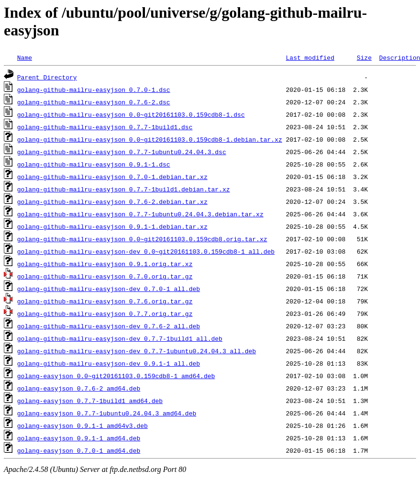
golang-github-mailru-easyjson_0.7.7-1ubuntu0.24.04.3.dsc (122, 152)
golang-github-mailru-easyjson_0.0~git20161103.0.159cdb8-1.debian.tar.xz (150, 139)
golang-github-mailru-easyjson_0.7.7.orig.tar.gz (105, 314)
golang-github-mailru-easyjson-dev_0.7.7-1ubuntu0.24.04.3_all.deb (137, 351)
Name (25, 57)
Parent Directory (47, 77)
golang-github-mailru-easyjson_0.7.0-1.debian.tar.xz (112, 177)
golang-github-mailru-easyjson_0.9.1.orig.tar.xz (105, 264)
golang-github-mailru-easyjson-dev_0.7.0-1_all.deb (109, 289)
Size (364, 57)
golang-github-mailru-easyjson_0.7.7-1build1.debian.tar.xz (124, 189)
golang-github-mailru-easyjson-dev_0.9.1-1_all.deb (109, 363)
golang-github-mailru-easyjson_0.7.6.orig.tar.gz (105, 301)
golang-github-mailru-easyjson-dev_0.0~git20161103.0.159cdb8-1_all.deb (146, 251)
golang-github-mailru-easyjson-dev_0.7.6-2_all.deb (109, 326)
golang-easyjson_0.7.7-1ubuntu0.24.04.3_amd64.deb (107, 413)
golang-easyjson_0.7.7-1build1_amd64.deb (90, 401)
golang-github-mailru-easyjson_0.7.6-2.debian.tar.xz (112, 202)
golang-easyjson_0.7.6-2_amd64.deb (79, 388)
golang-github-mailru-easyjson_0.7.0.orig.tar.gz (105, 276)
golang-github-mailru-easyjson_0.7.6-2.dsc (94, 102)
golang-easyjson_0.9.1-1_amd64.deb (79, 438)
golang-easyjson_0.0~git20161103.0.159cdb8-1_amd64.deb (116, 376)
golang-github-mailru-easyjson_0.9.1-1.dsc (94, 164)
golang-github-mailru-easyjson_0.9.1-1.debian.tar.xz (112, 226)
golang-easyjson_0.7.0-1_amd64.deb (79, 450)
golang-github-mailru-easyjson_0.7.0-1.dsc (94, 90)
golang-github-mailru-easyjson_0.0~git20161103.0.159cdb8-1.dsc (131, 114)
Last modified (310, 57)
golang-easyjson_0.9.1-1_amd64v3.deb (83, 426)
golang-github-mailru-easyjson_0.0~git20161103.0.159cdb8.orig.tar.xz (142, 239)
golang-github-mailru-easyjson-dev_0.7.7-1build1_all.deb (120, 338)
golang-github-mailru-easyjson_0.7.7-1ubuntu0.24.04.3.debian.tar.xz (140, 214)
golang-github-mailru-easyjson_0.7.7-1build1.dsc (105, 127)
